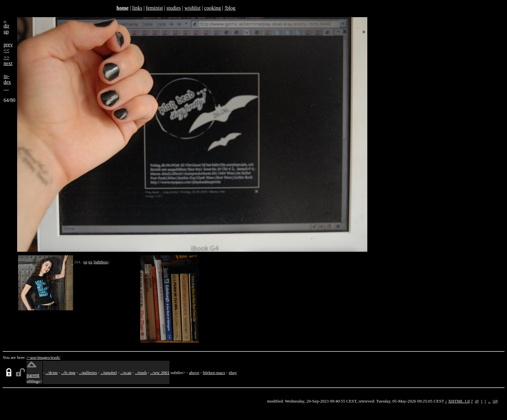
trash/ (56, 357)
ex (90, 262)
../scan (126, 373)
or (86, 262)
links (137, 8)
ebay (233, 373)
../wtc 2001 (160, 373)
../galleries (88, 373)
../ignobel (109, 373)
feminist (154, 8)
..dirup (6, 26)
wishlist (192, 8)
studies (174, 8)
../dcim (52, 373)
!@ (495, 401)
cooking (212, 8)
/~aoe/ (32, 357)
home (122, 8)
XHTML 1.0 (459, 401)
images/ (44, 357)
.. (489, 401)
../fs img (68, 373)
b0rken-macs (214, 373)
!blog (230, 8)
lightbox (101, 262)
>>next (8, 60)
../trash (141, 373)
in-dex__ (7, 82)
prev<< (8, 47)
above (194, 373)
